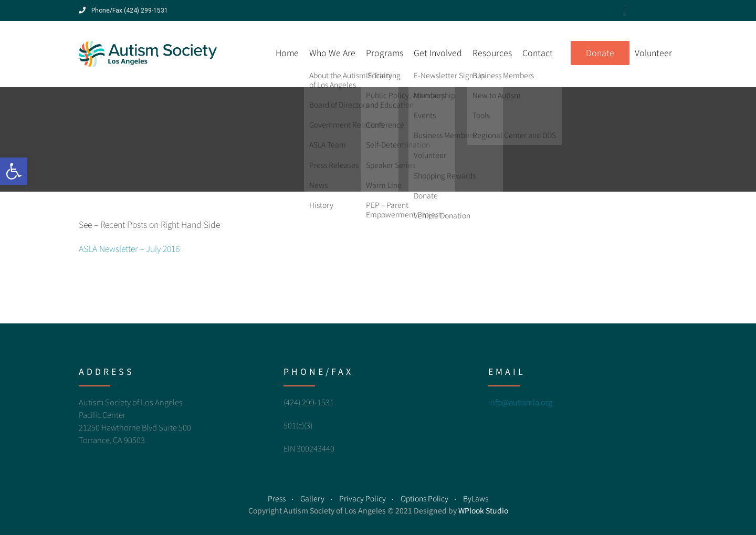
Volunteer (653, 53)
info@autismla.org (520, 402)
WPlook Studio (483, 510)
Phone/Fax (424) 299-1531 (123, 11)
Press (277, 498)
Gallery (312, 498)
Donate (600, 53)
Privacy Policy (363, 498)
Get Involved (438, 53)
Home (287, 53)
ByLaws (476, 498)
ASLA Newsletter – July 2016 (129, 248)
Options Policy (424, 498)
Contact (538, 53)
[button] (14, 171)
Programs (385, 53)
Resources (492, 53)
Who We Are (332, 53)
